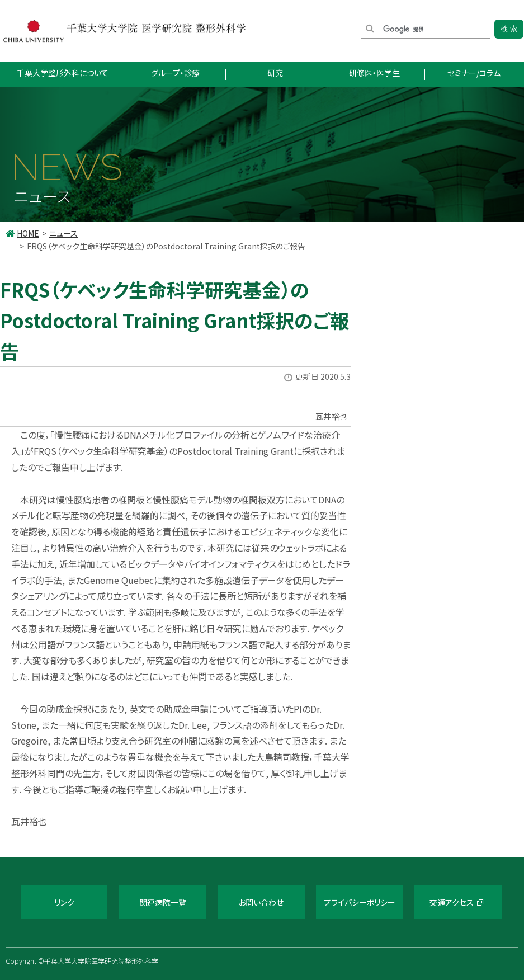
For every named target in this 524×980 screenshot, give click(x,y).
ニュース (63, 233)
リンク (64, 902)
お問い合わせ (261, 902)
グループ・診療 (175, 73)
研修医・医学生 (374, 73)
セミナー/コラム (474, 73)
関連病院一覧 (163, 902)
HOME (28, 233)
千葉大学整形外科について (63, 73)
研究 (275, 73)
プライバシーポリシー (360, 902)
